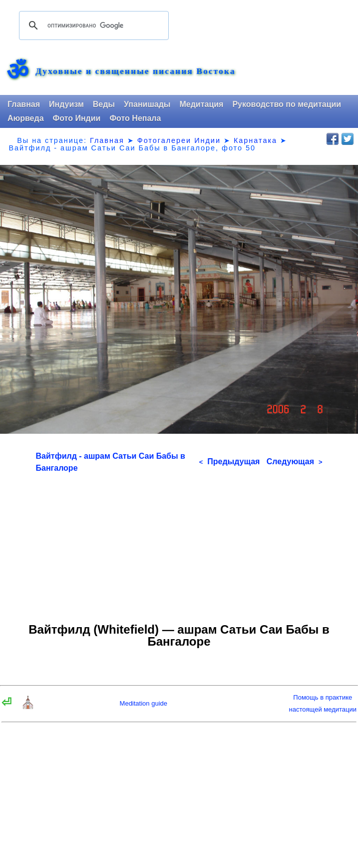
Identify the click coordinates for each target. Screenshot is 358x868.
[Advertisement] (179, 544)
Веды (104, 104)
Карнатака (255, 140)
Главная (24, 104)
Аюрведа (26, 118)
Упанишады (147, 104)
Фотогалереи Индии (179, 140)
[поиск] (92, 25)
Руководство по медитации (287, 104)
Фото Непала (135, 118)
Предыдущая (230, 461)
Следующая (295, 461)
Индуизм (66, 104)
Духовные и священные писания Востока (135, 71)
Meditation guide (144, 703)
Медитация (201, 104)
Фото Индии (77, 118)
